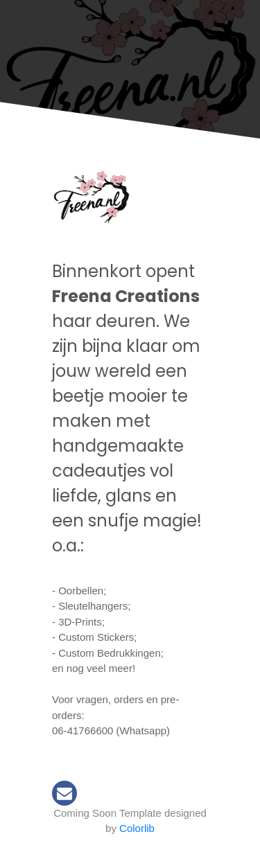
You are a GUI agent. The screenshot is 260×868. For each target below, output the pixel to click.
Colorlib (137, 828)
